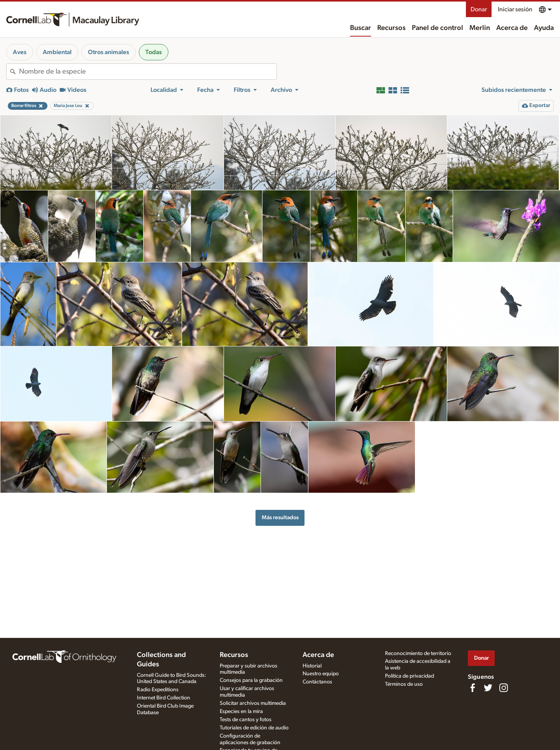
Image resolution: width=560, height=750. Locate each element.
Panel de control (437, 28)
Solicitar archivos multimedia (253, 703)
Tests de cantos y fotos (246, 720)
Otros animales (108, 52)
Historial (312, 666)
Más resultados (280, 517)
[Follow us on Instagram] (504, 688)
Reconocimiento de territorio (418, 653)
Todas (154, 52)
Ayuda (544, 28)
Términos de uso (404, 684)
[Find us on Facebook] (472, 688)
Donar (479, 9)
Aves (20, 52)
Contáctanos (317, 682)
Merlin (480, 28)
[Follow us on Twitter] (488, 688)
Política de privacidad (409, 676)
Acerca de (512, 28)
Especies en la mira (241, 711)
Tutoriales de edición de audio (254, 728)
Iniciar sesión (515, 9)
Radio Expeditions (158, 690)
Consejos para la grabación (251, 680)
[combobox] (148, 72)
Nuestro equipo (321, 674)
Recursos (391, 28)
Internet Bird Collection (164, 698)
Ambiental (57, 52)
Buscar (360, 28)
